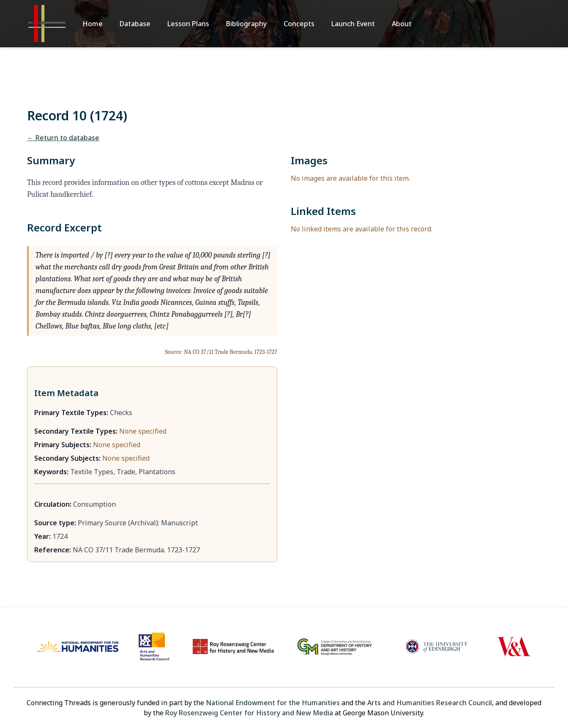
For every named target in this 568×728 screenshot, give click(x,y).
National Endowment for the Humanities (273, 703)
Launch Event (353, 24)
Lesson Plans (188, 24)
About (402, 24)
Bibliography (246, 24)
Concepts (299, 24)
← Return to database (63, 138)
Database (135, 24)
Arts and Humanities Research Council (430, 703)
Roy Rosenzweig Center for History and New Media (249, 713)
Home (93, 24)
